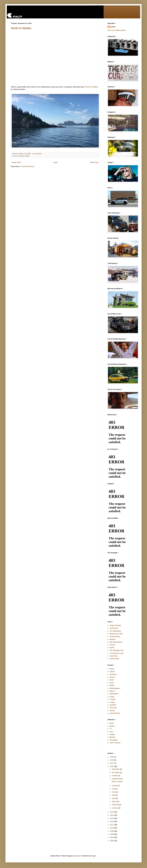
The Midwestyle (115, 631)
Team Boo (113, 708)
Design (112, 734)
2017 (112, 763)
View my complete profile (117, 30)
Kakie (112, 680)
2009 (112, 831)
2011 (112, 825)
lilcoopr (112, 677)
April (114, 798)
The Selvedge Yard (117, 650)
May (114, 795)
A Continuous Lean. (117, 653)
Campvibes (114, 740)
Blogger (93, 856)
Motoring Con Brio (116, 634)
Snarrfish (113, 705)
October (115, 776)
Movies (112, 726)
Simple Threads (115, 625)
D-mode (112, 699)
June (114, 792)
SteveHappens (115, 688)
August (115, 786)
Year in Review (115, 743)
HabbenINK (114, 694)
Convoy (112, 645)
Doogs (112, 697)
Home (56, 162)
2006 (112, 841)
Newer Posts (16, 162)
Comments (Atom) (27, 166)
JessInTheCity (115, 713)
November (116, 772)
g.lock (112, 683)
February (115, 805)
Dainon (112, 691)
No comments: (37, 154)
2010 (112, 828)
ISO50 (112, 648)
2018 (112, 760)
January (115, 808)
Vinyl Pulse (114, 656)
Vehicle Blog (114, 659)
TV (111, 729)
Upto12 (112, 672)
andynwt (78, 856)
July (114, 789)
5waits (112, 685)
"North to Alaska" (92, 87)
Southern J (114, 674)
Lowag (112, 702)
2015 (112, 812)
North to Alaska (21, 28)
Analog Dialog (115, 636)
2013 (112, 818)
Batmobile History (116, 642)
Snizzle (112, 711)
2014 (112, 815)
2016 (112, 766)
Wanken (113, 639)
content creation (24, 156)
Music (112, 723)
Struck (112, 669)
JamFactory (114, 628)
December (116, 769)
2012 (112, 821)
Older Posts (94, 162)
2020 (112, 757)
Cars (111, 732)
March (115, 802)
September (116, 779)
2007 (112, 837)
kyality (113, 27)
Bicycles (113, 737)
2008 (112, 834)
